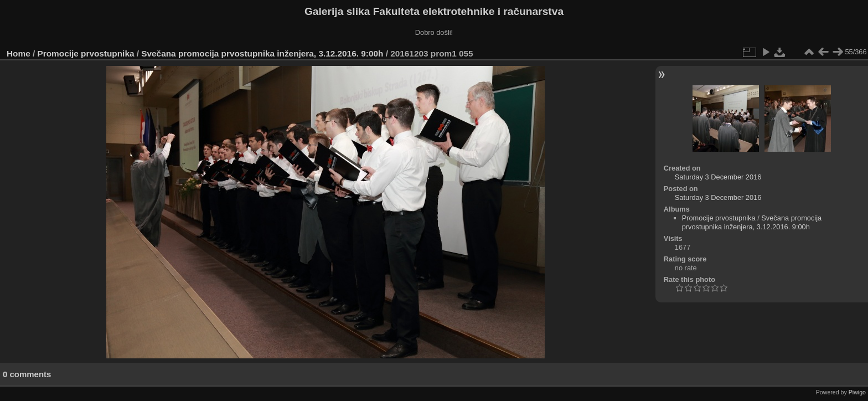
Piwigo (857, 392)
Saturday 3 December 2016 (718, 177)
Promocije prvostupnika (86, 53)
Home (19, 53)
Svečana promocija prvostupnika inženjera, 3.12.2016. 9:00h (262, 53)
